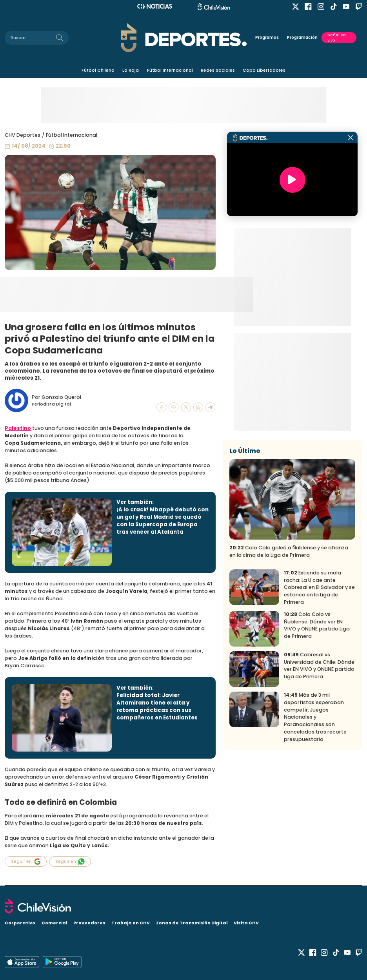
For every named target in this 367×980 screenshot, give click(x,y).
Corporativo (20, 923)
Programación (302, 37)
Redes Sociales (218, 70)
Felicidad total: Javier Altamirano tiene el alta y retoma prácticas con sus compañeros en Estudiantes (157, 706)
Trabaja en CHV (131, 923)
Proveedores (89, 923)
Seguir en (26, 861)
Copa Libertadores (264, 70)
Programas (267, 37)
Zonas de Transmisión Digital (192, 923)
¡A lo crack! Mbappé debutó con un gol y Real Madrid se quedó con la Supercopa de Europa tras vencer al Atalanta (163, 521)
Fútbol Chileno (98, 70)
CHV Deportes (23, 135)
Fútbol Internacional (170, 70)
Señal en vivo (337, 37)
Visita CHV (246, 923)
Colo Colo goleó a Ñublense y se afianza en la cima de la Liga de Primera (289, 551)
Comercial (55, 923)
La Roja (131, 70)
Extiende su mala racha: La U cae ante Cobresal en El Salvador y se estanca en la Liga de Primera (319, 587)
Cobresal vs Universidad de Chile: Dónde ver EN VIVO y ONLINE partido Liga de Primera (319, 666)
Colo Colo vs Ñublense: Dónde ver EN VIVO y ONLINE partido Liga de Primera (317, 625)
